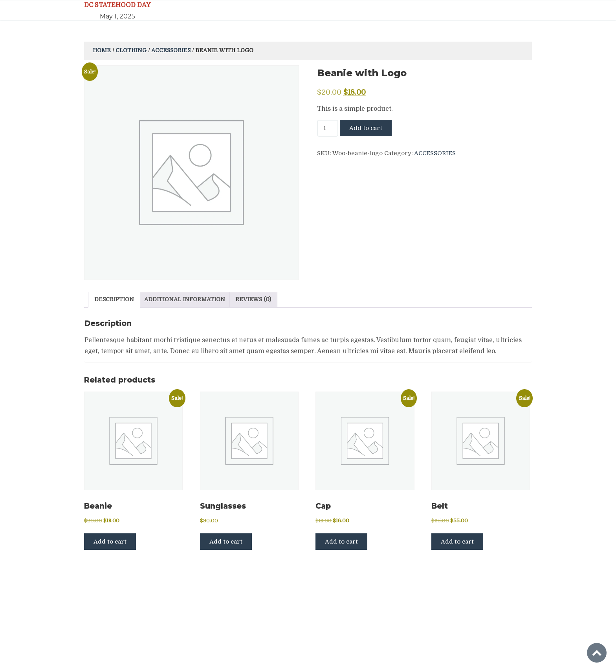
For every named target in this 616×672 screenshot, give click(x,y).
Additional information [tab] (185, 299)
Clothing (131, 50)
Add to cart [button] (110, 542)
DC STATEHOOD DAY (117, 5)
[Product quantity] (328, 128)
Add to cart (366, 128)
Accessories (171, 50)
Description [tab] (114, 299)
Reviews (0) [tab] (253, 299)
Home (102, 50)
